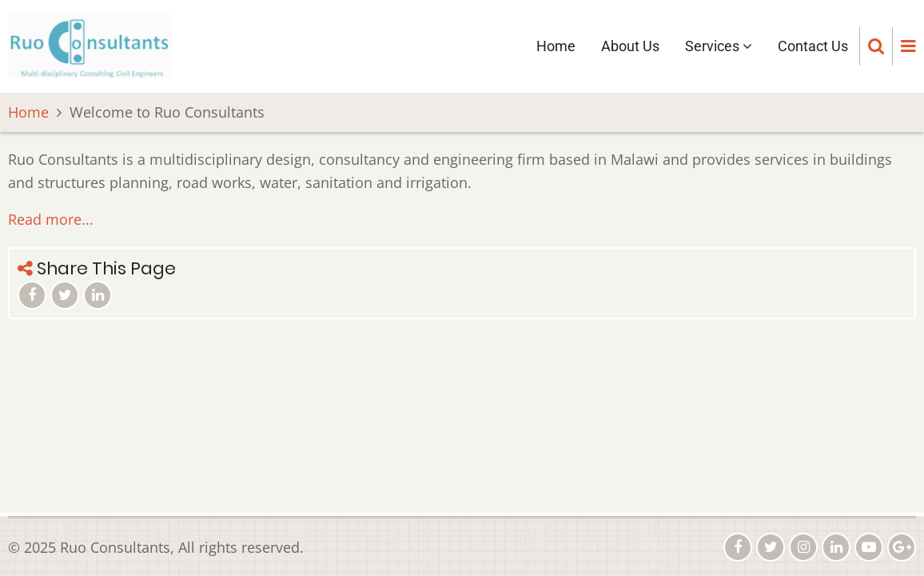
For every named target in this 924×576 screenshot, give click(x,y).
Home (556, 46)
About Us (630, 46)
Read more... (51, 219)
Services (719, 46)
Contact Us (813, 46)
